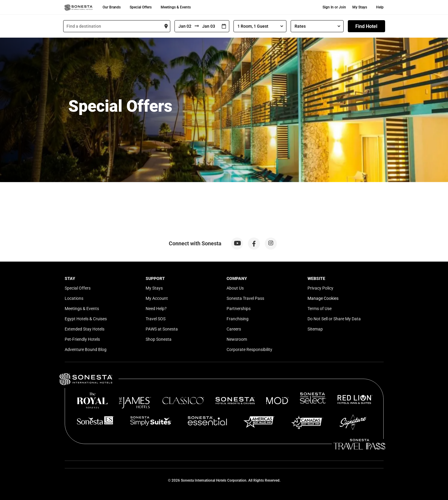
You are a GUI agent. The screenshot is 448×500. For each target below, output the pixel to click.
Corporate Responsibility (249, 349)
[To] (209, 26)
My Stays (360, 7)
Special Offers (141, 7)
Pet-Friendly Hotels (82, 339)
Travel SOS (156, 319)
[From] (185, 26)
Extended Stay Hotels (85, 329)
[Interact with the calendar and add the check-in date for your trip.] (224, 26)
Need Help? (156, 309)
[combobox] (117, 26)
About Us (235, 288)
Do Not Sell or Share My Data (334, 319)
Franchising (238, 319)
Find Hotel (366, 26)
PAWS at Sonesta (162, 329)
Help (380, 7)
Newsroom (237, 339)
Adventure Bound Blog (86, 349)
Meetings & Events (176, 7)
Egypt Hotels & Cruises (86, 319)
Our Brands (112, 7)
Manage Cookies (323, 298)
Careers (234, 329)
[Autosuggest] (117, 26)
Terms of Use (320, 309)
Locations (74, 298)
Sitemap (315, 329)
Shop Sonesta (159, 339)
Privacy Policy (320, 288)
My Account (157, 298)
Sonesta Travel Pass (245, 298)
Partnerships (239, 309)
